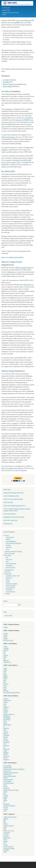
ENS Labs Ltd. (7, 771)
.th (4, 802)
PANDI (5, 792)
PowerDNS (6, 746)
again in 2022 (16, 162)
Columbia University (9, 826)
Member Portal (6, 10)
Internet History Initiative (10, 776)
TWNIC (5, 758)
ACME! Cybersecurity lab (10, 817)
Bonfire (11, 511)
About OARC (8, 574)
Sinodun (6, 841)
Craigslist (6, 711)
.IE (4, 726)
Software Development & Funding (13, 551)
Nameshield (6, 735)
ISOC (5, 680)
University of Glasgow (9, 848)
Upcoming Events (9, 570)
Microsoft (6, 684)
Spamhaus (6, 753)
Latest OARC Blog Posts (10, 514)
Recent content (8, 615)
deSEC (5, 827)
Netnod (5, 840)
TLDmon (8, 545)
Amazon (6, 702)
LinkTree (16, 511)
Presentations (9, 590)
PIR (4, 659)
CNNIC (5, 709)
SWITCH (6, 691)
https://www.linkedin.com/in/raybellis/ (13, 257)
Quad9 (5, 799)
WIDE (5, 852)
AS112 (8, 549)
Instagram (6, 511)
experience (8, 109)
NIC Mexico (7, 742)
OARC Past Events (8, 502)
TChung (5, 845)
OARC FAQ (9, 578)
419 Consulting (7, 766)
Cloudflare (5, 150)
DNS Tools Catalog (10, 554)
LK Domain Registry (9, 783)
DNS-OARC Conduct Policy (11, 520)
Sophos (5, 751)
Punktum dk (6, 749)
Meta (5, 682)
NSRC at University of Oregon (11, 790)
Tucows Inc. (6, 756)
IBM (5, 652)
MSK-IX (6, 733)
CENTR (5, 824)
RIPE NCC (6, 660)
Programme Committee (12, 584)
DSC (7, 558)
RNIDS (5, 800)
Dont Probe (9, 547)
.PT (4, 747)
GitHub (16, 509)
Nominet (6, 655)
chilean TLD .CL (28, 285)
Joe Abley (6, 80)
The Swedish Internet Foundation (12, 693)
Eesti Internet (7, 833)
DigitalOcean (12, 272)
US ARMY (6, 850)
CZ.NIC (5, 713)
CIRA (5, 672)
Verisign (6, 627)
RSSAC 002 (9, 559)
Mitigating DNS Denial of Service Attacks (11, 14)
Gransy (5, 723)
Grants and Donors (11, 592)
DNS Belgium (7, 718)
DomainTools (7, 720)
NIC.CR (5, 787)
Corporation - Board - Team (13, 576)
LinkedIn (11, 509)
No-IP (5, 744)
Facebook (28, 509)
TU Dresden (6, 804)
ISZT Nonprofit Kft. (8, 780)
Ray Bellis (6, 82)
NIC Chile (6, 740)
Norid (5, 687)
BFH (5, 820)
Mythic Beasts (7, 838)
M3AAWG (6, 836)
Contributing (9, 565)
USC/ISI (6, 807)
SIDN (5, 689)
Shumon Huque (7, 86)
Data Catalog (8, 555)
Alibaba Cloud (7, 700)
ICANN (28, 118)
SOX (5, 843)
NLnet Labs (6, 788)
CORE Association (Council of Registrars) (14, 769)
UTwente (6, 809)
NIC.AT (5, 739)
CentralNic (6, 707)
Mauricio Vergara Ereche (10, 84)
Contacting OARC (8, 523)
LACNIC (6, 732)
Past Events (8, 572)
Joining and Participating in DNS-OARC (13, 493)
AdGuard (6, 699)
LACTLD (6, 834)
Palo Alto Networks (8, 640)
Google (5, 635)
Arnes (5, 704)
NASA (5, 785)
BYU (5, 822)
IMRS (12, 298)
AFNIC (5, 668)
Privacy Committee (11, 586)
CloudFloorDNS (8, 767)
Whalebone (6, 760)
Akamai (5, 646)
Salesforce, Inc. (7, 662)
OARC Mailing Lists (11, 541)
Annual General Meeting (23, 20)
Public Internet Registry (8, 137)
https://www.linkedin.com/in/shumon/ (12, 468)
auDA (5, 706)
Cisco (5, 673)
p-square (6, 797)
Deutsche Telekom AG (9, 714)
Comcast (6, 633)
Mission (8, 580)
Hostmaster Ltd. (7, 774)
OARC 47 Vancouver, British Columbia (13, 499)
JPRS (5, 730)
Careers (8, 582)
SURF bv (6, 754)
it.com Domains (7, 781)
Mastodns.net (21, 509)
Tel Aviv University (8, 847)
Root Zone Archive (11, 567)
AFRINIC (6, 819)
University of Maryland (9, 806)
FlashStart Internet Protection (11, 773)
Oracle (5, 657)
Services (7, 535)
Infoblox (6, 639)
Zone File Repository (11, 563)
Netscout (6, 737)
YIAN (5, 811)
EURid (5, 679)
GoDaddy (6, 650)
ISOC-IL (6, 778)
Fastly (5, 721)
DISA (5, 829)
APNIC (5, 670)
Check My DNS (6, 8)
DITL (7, 561)
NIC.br (5, 686)
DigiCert (6, 677)
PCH (5, 794)
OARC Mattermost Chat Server (14, 543)
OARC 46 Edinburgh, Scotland (11, 496)
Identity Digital (7, 725)
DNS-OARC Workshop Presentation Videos (14, 506)
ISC (4, 653)
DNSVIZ (8, 539)
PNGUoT (6, 795)
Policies (8, 594)
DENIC (5, 675)
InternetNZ (6, 728)
